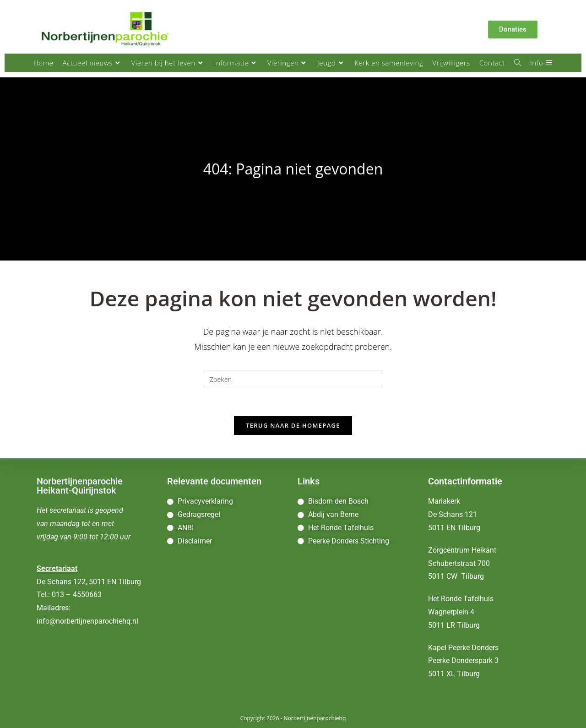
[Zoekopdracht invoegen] (293, 379)
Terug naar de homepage (293, 425)
